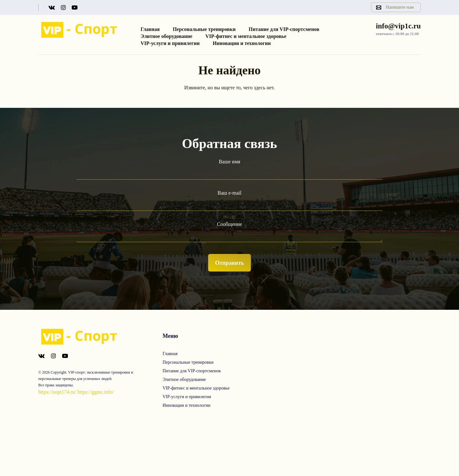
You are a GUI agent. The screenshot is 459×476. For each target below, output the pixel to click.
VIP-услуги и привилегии (170, 43)
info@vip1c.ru (398, 26)
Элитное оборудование (166, 36)
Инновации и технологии (242, 43)
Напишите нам (400, 7)
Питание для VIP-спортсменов (284, 29)
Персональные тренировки (204, 29)
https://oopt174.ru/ (57, 392)
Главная (150, 29)
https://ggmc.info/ (96, 392)
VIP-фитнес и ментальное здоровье (246, 36)
